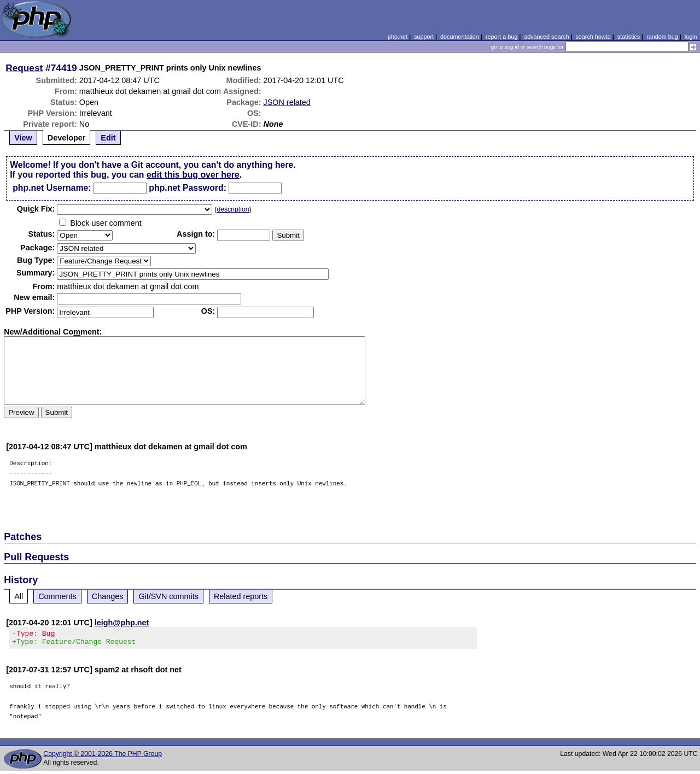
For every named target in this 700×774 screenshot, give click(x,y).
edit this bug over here (193, 175)
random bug (662, 37)
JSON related (287, 102)
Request (24, 68)
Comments (57, 596)
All (19, 596)
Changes (108, 596)
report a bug (501, 37)
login (691, 37)
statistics (629, 37)
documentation (460, 37)
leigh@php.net (122, 623)
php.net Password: (188, 188)
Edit (108, 138)
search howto (593, 37)
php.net (398, 37)
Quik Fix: (36, 209)
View (23, 138)
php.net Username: (52, 188)
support (424, 37)
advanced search (546, 37)
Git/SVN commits (168, 596)
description (233, 209)
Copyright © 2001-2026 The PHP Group (103, 757)
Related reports (241, 596)
